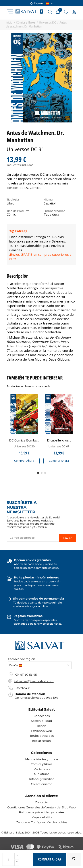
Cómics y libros (41, 764)
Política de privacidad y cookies (42, 812)
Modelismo (41, 769)
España (41, 3)
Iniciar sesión (41, 741)
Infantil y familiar (41, 779)
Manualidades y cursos (42, 759)
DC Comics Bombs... (24, 440)
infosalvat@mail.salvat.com (34, 681)
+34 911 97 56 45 (26, 675)
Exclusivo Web (42, 731)
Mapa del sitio (41, 817)
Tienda (41, 726)
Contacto (41, 802)
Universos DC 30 (24, 447)
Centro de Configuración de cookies (41, 822)
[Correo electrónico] (33, 538)
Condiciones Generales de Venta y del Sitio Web (41, 807)
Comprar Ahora (24, 461)
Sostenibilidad (41, 721)
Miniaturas (41, 774)
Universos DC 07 (59, 447)
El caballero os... (59, 440)
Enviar (68, 538)
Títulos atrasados (42, 736)
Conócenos (42, 716)
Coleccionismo (42, 784)
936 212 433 (22, 688)
